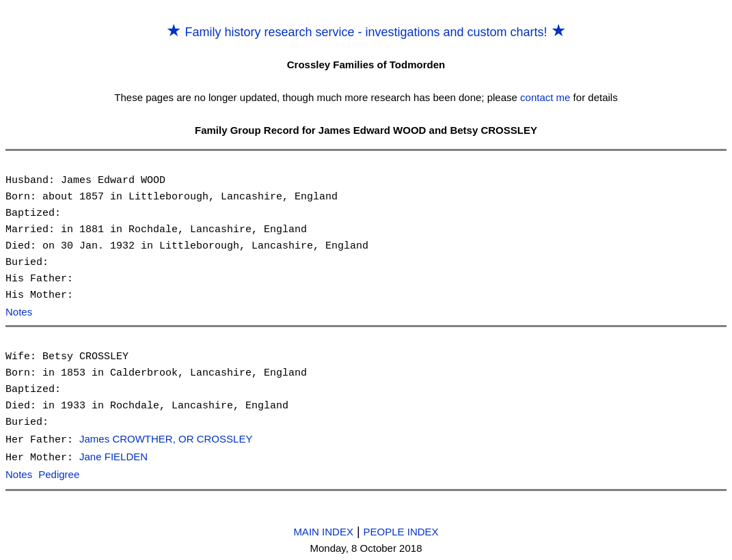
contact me (545, 97)
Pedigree (59, 474)
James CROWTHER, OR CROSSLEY (166, 439)
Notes (19, 312)
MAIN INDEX (323, 530)
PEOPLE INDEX (401, 530)
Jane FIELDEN (113, 457)
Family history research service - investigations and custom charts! (366, 32)
